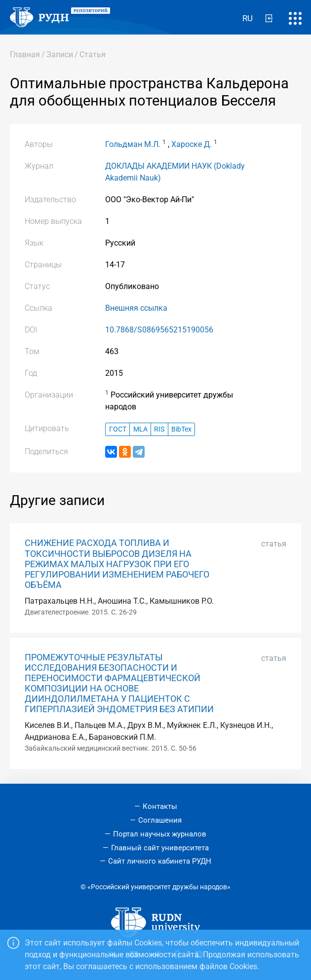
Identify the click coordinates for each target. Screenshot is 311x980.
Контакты (160, 806)
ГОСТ (118, 429)
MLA (140, 429)
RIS (159, 429)
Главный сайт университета (160, 848)
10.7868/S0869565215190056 (159, 330)
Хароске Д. (192, 144)
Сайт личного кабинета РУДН (160, 861)
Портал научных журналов (160, 834)
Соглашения (160, 820)
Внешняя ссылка (136, 308)
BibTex (181, 429)
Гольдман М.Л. (133, 144)
